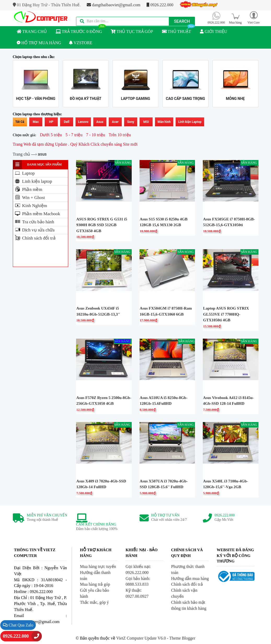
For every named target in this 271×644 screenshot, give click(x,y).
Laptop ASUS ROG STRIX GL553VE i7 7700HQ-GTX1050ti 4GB (226, 314)
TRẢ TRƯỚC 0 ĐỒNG (81, 30)
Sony (131, 122)
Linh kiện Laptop (190, 122)
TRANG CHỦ (32, 32)
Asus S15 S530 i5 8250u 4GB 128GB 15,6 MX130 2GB (164, 222)
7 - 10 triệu (96, 135)
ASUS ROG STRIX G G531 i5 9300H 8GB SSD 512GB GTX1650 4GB (102, 225)
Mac (36, 122)
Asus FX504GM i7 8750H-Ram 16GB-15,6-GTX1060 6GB (166, 311)
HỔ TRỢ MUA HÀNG (39, 43)
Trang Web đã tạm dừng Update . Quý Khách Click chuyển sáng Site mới (75, 144)
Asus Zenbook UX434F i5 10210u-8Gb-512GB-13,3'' (98, 311)
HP (51, 122)
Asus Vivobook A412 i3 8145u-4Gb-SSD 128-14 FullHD (228, 401)
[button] (254, 17)
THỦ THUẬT (178, 30)
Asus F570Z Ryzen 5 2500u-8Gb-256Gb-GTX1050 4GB (104, 401)
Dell (67, 122)
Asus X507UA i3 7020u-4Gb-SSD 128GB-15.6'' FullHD (164, 484)
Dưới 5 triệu (51, 135)
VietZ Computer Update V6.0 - (143, 638)
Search (182, 21)
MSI (146, 122)
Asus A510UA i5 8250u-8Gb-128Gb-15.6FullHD (164, 401)
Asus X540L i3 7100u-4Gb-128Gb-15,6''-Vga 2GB (226, 484)
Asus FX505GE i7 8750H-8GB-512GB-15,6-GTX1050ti (229, 222)
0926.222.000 (160, 5)
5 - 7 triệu (74, 135)
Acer (115, 122)
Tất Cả (20, 122)
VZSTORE (81, 43)
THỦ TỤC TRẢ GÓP (132, 32)
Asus (100, 122)
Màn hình (164, 122)
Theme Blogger (182, 638)
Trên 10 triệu (120, 135)
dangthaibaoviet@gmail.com (114, 5)
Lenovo (83, 122)
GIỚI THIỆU (214, 32)
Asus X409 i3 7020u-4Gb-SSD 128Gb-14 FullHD (101, 484)
